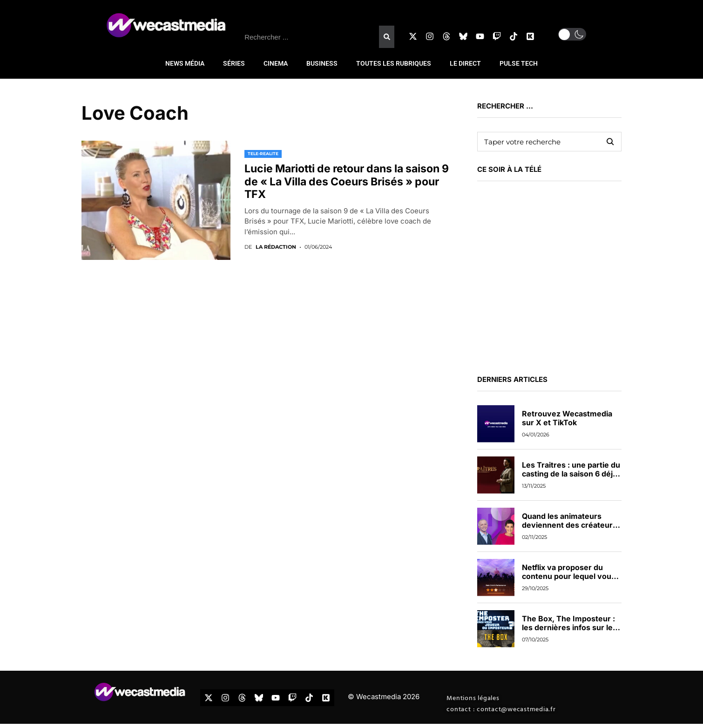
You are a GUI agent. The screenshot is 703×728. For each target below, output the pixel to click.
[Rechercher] (386, 37)
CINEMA (276, 63)
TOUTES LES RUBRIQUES (394, 63)
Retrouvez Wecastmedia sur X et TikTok (567, 418)
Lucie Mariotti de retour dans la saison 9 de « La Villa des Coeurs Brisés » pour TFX (347, 181)
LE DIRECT (465, 63)
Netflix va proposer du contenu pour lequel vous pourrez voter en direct (569, 576)
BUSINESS (322, 63)
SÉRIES (234, 63)
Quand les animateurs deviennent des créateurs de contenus (569, 525)
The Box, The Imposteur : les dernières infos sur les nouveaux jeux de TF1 (569, 627)
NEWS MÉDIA (185, 63)
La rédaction (276, 247)
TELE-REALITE (263, 153)
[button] (572, 34)
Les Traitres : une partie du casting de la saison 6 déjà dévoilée (571, 474)
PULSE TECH (519, 63)
